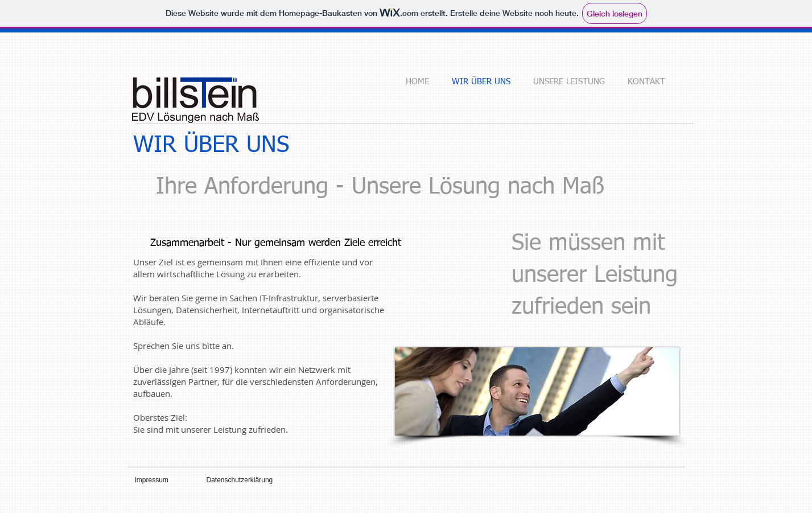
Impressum (152, 480)
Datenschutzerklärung (240, 480)
